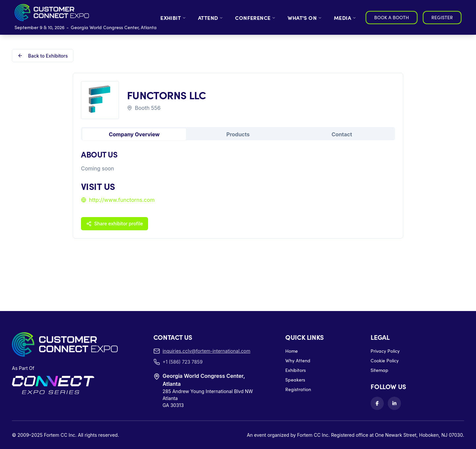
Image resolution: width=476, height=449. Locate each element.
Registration (298, 389)
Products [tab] (238, 134)
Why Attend (298, 360)
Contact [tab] (342, 134)
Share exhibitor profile (115, 224)
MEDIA (345, 18)
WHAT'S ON (305, 18)
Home (292, 351)
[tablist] (238, 134)
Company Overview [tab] (134, 134)
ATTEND (211, 18)
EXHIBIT (173, 18)
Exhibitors (296, 370)
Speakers (295, 380)
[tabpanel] (238, 189)
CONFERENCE (255, 18)
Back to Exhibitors (43, 56)
